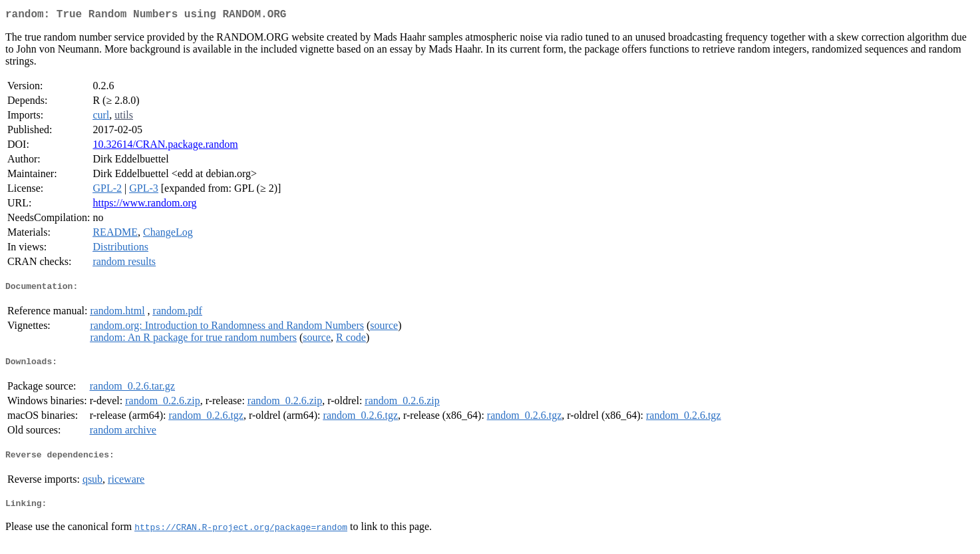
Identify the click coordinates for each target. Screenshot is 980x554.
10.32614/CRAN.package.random (165, 147)
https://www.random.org (144, 205)
